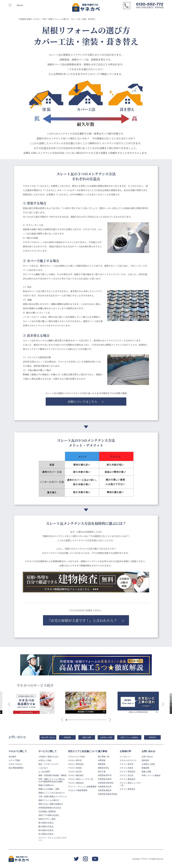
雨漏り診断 (87, 737)
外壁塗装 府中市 (105, 775)
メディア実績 (14, 760)
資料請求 (152, 737)
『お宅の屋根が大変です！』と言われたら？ (82, 620)
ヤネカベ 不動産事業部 (78, 790)
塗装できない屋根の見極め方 (51, 804)
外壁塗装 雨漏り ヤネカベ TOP (32, 19)
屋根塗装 (102, 764)
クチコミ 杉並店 (127, 768)
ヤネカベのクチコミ (128, 760)
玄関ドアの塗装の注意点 (49, 815)
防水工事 (102, 772)
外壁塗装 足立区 (105, 787)
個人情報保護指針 (16, 768)
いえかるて (43, 768)
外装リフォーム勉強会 (129, 737)
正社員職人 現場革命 (47, 812)
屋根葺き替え (104, 768)
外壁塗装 (102, 760)
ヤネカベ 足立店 (75, 772)
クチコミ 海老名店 (127, 789)
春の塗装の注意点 (46, 823)
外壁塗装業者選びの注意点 (50, 808)
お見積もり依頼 (106, 737)
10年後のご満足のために (49, 757)
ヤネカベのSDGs (15, 764)
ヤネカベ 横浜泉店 (76, 775)
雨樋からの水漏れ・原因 (49, 789)
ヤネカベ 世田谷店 (76, 764)
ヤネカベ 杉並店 (75, 768)
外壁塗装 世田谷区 (106, 783)
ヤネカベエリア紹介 (77, 757)
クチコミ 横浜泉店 (127, 779)
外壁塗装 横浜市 (105, 790)
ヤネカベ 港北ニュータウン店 (81, 779)
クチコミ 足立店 (127, 775)
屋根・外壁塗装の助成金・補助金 (53, 775)
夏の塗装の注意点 (46, 827)
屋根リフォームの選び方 (49, 800)
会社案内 (12, 757)
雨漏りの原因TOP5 (46, 785)
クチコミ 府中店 (127, 764)
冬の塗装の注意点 (46, 834)
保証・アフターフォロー (49, 764)
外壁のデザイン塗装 (47, 819)
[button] (9, 704)
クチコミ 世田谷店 (127, 772)
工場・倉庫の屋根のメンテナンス (53, 797)
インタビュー (125, 757)
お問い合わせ (147, 757)
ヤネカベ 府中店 (75, 760)
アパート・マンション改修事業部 (82, 787)
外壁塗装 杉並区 (105, 779)
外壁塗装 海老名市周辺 (108, 794)
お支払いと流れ (45, 760)
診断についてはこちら (83, 402)
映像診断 (67, 737)
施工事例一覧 (104, 757)
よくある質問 (44, 772)
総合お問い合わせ (48, 737)
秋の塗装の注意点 (46, 830)
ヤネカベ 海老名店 (76, 783)
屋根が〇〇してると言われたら (52, 793)
